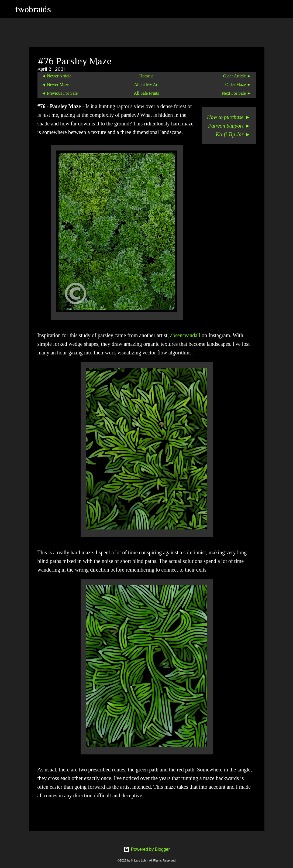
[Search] (58, 9)
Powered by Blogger (146, 849)
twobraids (33, 9)
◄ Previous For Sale (60, 93)
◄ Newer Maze (56, 85)
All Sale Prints (146, 93)
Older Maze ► (238, 85)
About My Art (146, 85)
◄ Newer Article (57, 76)
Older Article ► (237, 76)
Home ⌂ (146, 76)
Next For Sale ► (237, 93)
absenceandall (185, 335)
